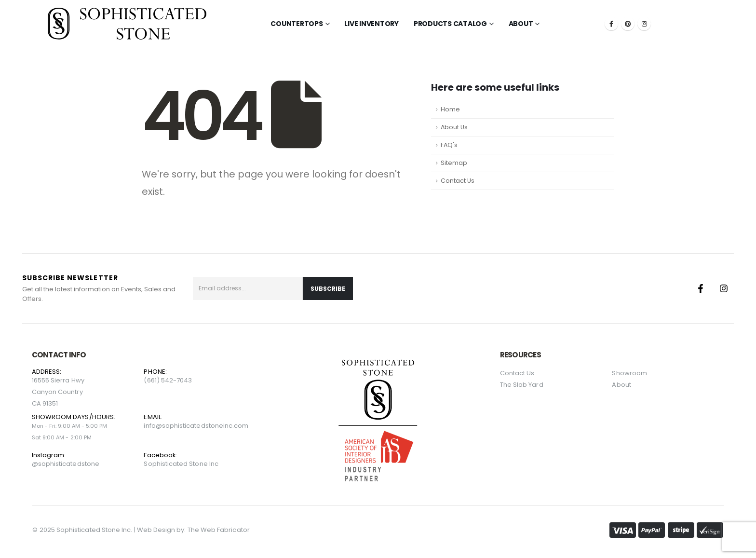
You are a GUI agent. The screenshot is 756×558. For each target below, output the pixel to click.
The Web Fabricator (219, 530)
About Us (454, 127)
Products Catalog (450, 24)
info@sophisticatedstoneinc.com (196, 426)
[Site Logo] (127, 24)
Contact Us (458, 181)
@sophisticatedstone (66, 464)
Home (450, 109)
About (521, 24)
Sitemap (454, 163)
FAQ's (449, 145)
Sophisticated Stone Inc (181, 464)
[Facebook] (611, 24)
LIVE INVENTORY (371, 24)
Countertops (297, 24)
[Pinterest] (628, 24)
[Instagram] (644, 24)
